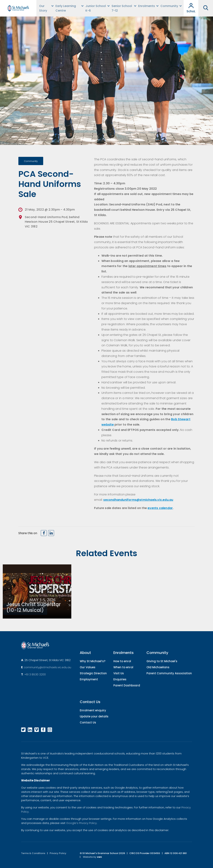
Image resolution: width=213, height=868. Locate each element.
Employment (89, 679)
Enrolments (147, 6)
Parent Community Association (169, 673)
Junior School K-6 (96, 8)
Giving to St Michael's (162, 661)
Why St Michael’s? (93, 661)
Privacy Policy (58, 853)
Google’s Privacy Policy (81, 823)
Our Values (88, 667)
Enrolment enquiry (93, 710)
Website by (92, 857)
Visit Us (119, 673)
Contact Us (88, 722)
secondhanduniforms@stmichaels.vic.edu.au (138, 500)
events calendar (160, 508)
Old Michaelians (158, 667)
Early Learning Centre (66, 8)
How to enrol (122, 661)
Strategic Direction (93, 673)
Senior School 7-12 (122, 8)
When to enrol (123, 667)
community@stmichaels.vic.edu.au (48, 667)
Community (169, 6)
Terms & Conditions (33, 853)
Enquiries (120, 679)
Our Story (43, 8)
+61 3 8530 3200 (35, 674)
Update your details (94, 716)
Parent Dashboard (127, 685)
